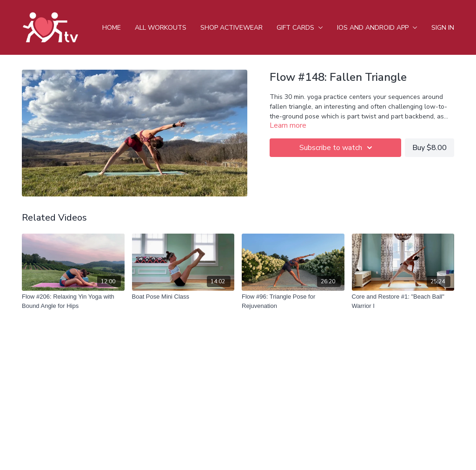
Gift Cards (300, 28)
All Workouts (161, 28)
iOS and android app (377, 28)
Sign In (443, 28)
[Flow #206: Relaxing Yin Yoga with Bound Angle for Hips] (73, 301)
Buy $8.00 (430, 148)
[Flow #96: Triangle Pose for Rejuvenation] (293, 301)
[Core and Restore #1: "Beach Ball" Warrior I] (403, 301)
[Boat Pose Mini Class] (183, 297)
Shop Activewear (231, 28)
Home (112, 28)
